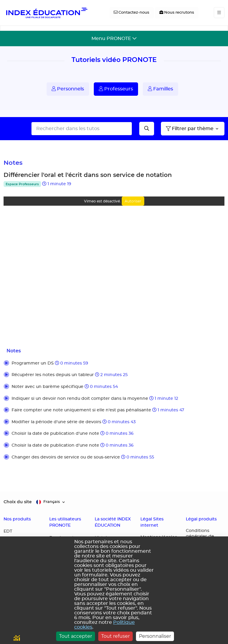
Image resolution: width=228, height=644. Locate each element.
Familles (160, 89)
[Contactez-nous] (132, 13)
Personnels (68, 89)
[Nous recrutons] (177, 13)
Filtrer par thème (190, 129)
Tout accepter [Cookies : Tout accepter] (76, 636)
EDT (8, 531)
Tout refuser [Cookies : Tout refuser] (115, 636)
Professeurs (116, 89)
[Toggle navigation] (219, 13)
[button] (114, 364)
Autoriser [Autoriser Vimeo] (133, 201)
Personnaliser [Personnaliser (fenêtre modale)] (155, 636)
